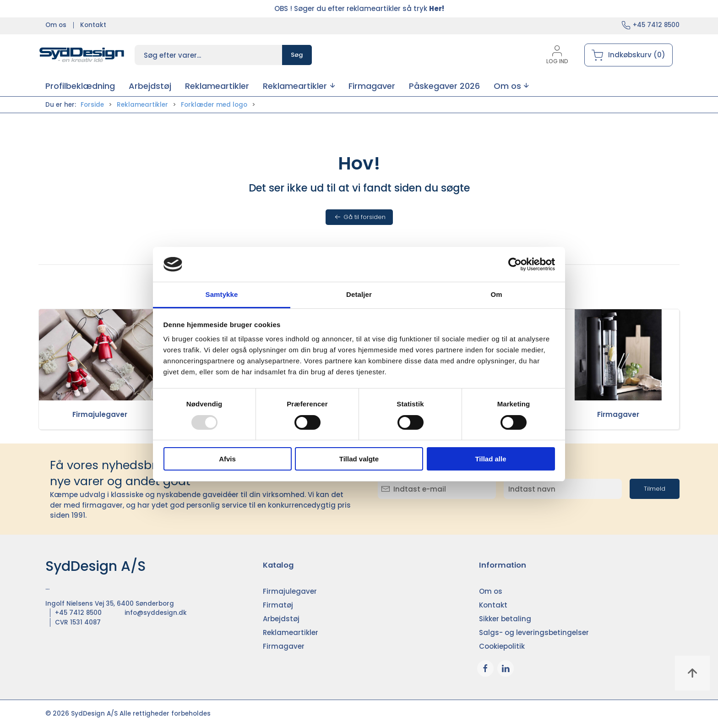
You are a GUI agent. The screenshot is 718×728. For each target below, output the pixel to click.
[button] (299, 86)
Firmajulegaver (100, 414)
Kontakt (93, 25)
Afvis (227, 459)
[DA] (82, 55)
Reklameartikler (142, 105)
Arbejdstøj (281, 619)
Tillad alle (490, 459)
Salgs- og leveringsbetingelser (534, 632)
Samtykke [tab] (222, 294)
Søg (297, 55)
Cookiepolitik (502, 646)
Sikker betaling (505, 619)
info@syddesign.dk (156, 613)
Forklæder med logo (214, 105)
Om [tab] (496, 294)
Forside (92, 105)
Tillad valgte (359, 459)
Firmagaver (618, 414)
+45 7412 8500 (656, 25)
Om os (56, 25)
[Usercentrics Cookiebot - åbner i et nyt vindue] (515, 264)
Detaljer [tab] (359, 294)
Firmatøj (278, 605)
